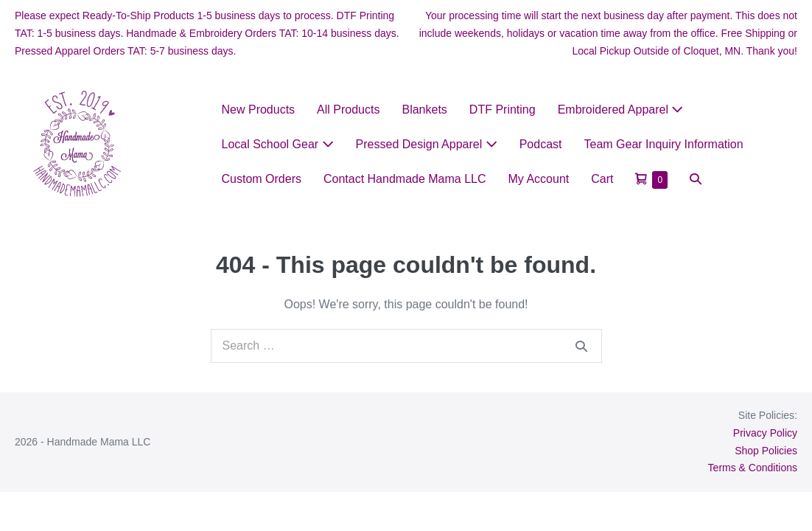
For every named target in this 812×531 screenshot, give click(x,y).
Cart (602, 179)
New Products (259, 110)
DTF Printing (503, 110)
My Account (539, 179)
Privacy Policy (765, 433)
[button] (696, 179)
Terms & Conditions (753, 468)
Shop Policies (766, 451)
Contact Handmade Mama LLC (405, 179)
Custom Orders (262, 179)
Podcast (541, 144)
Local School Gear (278, 144)
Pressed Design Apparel (427, 144)
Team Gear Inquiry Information (664, 144)
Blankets (424, 110)
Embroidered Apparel (621, 110)
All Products (348, 110)
